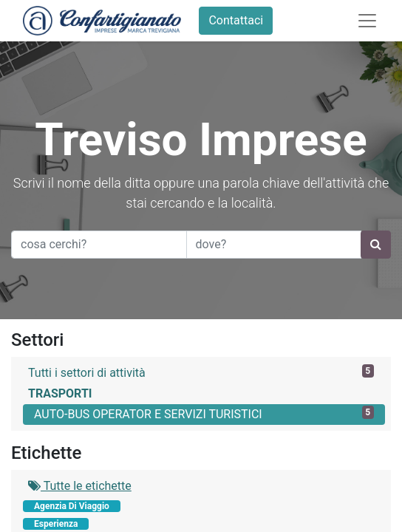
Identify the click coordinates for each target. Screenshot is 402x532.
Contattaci (236, 20)
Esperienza (56, 524)
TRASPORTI (60, 393)
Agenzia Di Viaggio (72, 506)
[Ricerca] (376, 245)
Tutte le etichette (80, 486)
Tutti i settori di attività (201, 372)
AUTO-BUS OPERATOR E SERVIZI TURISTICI (204, 413)
